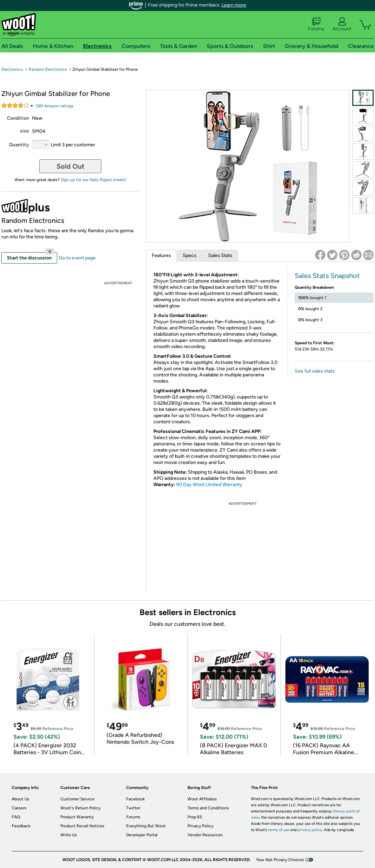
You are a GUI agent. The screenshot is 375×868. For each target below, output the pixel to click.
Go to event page (77, 258)
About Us (21, 799)
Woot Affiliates (202, 799)
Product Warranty (77, 817)
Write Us (69, 835)
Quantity (19, 145)
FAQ (16, 817)
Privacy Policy (200, 826)
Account (342, 24)
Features (161, 255)
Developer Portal (142, 835)
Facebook (135, 799)
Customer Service (77, 799)
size (24, 131)
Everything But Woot (146, 826)
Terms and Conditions (208, 808)
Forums (316, 24)
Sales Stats (220, 255)
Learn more (234, 5)
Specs (190, 255)
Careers (19, 808)
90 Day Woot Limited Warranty (209, 485)
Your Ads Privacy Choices (280, 860)
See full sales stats (315, 371)
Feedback (21, 826)
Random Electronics (48, 69)
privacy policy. (310, 830)
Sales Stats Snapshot (327, 276)
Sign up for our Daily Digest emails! (94, 180)
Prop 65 (195, 817)
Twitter (133, 808)
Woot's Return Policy (80, 808)
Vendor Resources (205, 835)
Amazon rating (55, 106)
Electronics (12, 69)
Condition (18, 118)
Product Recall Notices (82, 826)
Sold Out (70, 166)
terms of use (279, 830)
